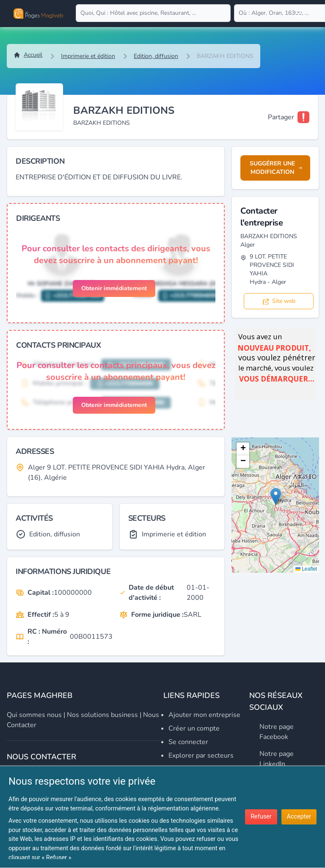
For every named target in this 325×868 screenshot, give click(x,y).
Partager (281, 117)
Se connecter (188, 742)
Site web (279, 301)
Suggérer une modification (276, 168)
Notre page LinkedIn (277, 759)
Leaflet (306, 569)
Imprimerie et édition (88, 56)
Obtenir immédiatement (114, 288)
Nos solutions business (102, 715)
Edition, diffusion (156, 56)
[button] (276, 496)
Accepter (299, 817)
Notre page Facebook (277, 732)
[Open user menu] (299, 14)
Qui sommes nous (34, 715)
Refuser (261, 817)
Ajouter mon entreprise (204, 715)
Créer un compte (194, 728)
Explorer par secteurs (201, 755)
